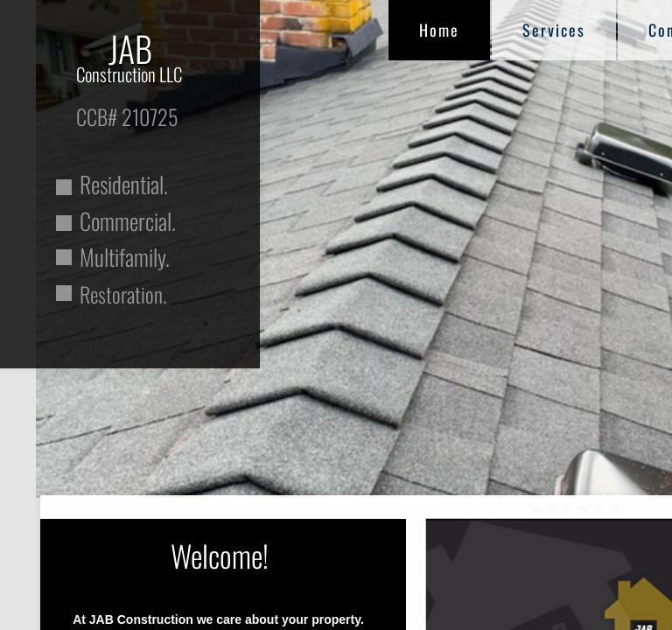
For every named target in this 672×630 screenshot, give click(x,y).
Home (439, 30)
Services (554, 30)
